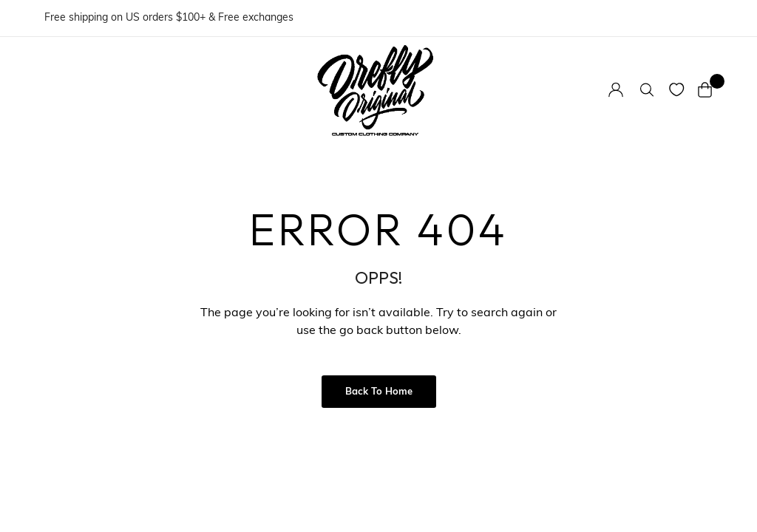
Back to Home (379, 392)
